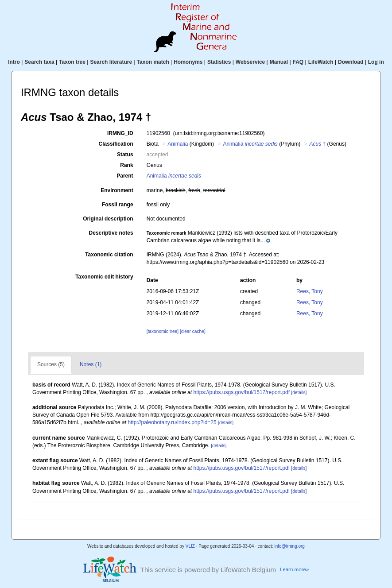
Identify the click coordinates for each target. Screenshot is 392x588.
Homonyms (188, 62)
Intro (14, 62)
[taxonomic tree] (163, 331)
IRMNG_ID (120, 133)
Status (125, 155)
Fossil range (118, 205)
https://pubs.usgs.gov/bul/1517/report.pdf (241, 392)
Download (351, 62)
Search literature (111, 62)
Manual (279, 62)
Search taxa (39, 62)
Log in (376, 62)
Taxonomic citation (109, 255)
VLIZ (190, 546)
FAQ (298, 62)
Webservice (250, 62)
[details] (299, 393)
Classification (116, 144)
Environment (117, 190)
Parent (125, 176)
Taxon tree (72, 62)
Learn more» (295, 569)
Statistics (219, 62)
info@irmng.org (289, 546)
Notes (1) (91, 364)
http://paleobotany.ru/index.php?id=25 (172, 422)
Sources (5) (51, 364)
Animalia (178, 144)
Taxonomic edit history (104, 277)
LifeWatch (321, 62)
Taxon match (153, 62)
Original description (108, 219)
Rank (126, 165)
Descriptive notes (111, 233)
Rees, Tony (310, 291)
